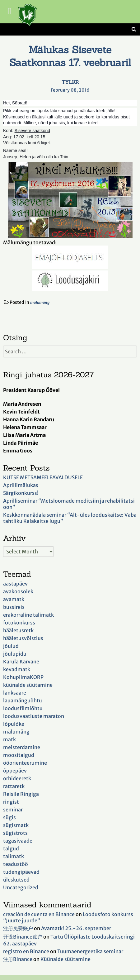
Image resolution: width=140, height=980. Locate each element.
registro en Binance (26, 951)
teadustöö (16, 864)
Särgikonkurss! (21, 493)
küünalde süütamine (28, 685)
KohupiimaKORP (23, 677)
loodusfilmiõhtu (23, 708)
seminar (13, 810)
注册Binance (18, 959)
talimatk (14, 856)
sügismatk (16, 825)
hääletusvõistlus (23, 638)
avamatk (14, 599)
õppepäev (15, 771)
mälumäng (40, 302)
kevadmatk (17, 669)
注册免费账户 (18, 928)
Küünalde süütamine (65, 959)
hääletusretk (18, 630)
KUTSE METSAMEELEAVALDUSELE (43, 477)
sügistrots (15, 833)
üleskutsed (16, 880)
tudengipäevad (21, 872)
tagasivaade (18, 841)
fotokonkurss (19, 623)
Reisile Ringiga (21, 794)
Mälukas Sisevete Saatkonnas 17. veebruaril (70, 56)
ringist (11, 802)
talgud (11, 849)
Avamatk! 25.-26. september (76, 928)
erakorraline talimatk (28, 615)
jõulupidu (15, 654)
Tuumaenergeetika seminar (90, 951)
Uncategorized (21, 887)
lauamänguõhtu (23, 700)
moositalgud (19, 755)
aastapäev (15, 584)
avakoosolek (18, 591)
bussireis (14, 607)
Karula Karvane (21, 662)
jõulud (11, 646)
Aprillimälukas (21, 485)
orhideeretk (17, 778)
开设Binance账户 (23, 937)
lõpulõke (14, 724)
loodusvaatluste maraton (34, 716)
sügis (9, 817)
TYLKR (70, 82)
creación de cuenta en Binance (39, 914)
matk (9, 739)
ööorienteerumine (25, 763)
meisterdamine (22, 747)
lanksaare (15, 693)
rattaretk (14, 786)
